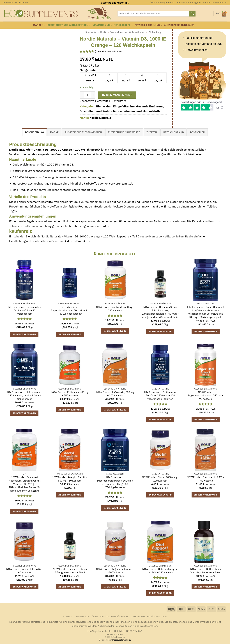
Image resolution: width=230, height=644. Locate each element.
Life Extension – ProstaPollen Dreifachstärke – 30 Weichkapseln (24, 310)
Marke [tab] (54, 132)
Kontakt (68, 616)
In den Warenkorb (117, 95)
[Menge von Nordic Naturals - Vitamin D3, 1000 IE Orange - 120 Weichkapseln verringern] (82, 95)
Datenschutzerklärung (145, 616)
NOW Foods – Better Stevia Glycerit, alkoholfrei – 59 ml (206, 571)
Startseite (91, 32)
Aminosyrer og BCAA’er (180, 25)
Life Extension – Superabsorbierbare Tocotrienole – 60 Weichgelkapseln (70, 310)
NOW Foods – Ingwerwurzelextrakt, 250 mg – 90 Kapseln (206, 396)
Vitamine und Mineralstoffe (113, 25)
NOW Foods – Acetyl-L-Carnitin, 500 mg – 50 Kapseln (70, 479)
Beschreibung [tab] (34, 132)
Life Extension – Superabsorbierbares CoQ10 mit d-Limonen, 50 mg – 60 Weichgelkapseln (115, 482)
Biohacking (155, 32)
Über (95, 616)
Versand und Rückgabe (188, 3)
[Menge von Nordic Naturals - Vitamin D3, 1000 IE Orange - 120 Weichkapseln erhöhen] (93, 95)
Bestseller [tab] (198, 132)
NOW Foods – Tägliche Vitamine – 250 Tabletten (115, 571)
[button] (15, 3)
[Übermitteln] (192, 14)
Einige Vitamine (124, 106)
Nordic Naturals (100, 118)
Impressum (83, 616)
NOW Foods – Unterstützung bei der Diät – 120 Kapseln (160, 571)
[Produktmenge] (88, 95)
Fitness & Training (149, 25)
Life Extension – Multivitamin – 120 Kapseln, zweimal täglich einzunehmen (24, 396)
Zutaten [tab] (152, 132)
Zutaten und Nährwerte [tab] (124, 132)
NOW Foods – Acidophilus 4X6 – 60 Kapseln (24, 571)
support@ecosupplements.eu (118, 640)
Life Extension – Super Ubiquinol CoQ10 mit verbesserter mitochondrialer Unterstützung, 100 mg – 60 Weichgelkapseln (206, 312)
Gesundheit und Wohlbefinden (69, 25)
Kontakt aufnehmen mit (215, 3)
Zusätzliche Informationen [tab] (83, 132)
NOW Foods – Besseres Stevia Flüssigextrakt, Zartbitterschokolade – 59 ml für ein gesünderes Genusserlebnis (160, 312)
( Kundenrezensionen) (108, 51)
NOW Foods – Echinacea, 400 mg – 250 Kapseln (70, 394)
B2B (165, 616)
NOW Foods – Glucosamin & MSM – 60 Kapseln (206, 479)
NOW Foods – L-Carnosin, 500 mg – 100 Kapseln (115, 394)
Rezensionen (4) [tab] (174, 132)
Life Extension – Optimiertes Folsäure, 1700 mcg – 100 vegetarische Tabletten (160, 396)
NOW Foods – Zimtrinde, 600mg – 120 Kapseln (115, 309)
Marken (39, 25)
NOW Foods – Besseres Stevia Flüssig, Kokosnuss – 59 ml (70, 571)
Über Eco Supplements (162, 3)
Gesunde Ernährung (150, 106)
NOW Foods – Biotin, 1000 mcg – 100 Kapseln (160, 479)
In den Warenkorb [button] (25, 334)
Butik (103, 32)
